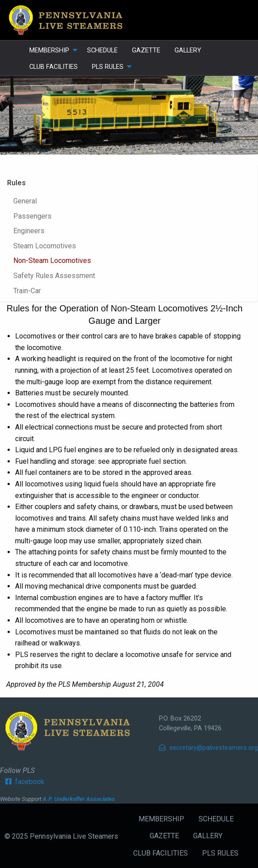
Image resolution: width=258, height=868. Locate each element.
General (25, 201)
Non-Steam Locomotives (52, 261)
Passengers (32, 216)
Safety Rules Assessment (54, 276)
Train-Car (27, 291)
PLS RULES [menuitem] (108, 67)
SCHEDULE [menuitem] (102, 50)
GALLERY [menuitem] (188, 50)
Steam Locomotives (45, 246)
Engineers (29, 231)
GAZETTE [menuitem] (146, 50)
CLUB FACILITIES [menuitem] (54, 67)
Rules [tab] (16, 183)
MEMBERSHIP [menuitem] (49, 50)
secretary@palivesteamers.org (208, 748)
